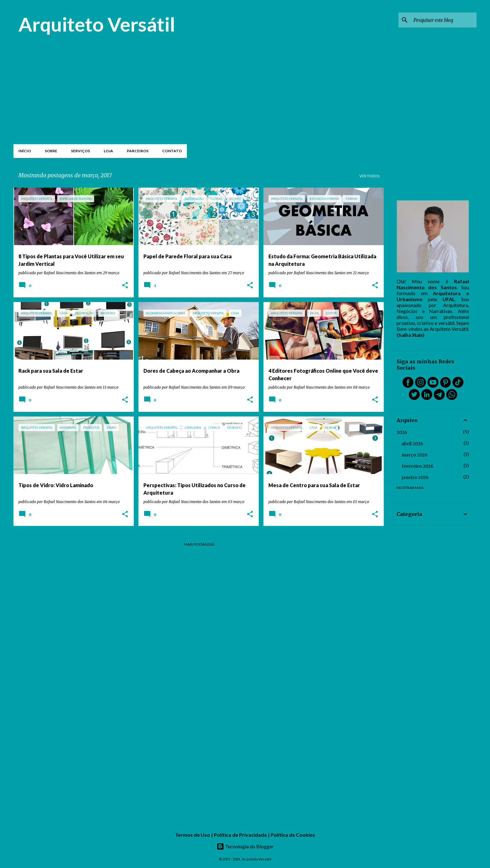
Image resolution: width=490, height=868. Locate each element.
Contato (172, 151)
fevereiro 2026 (417, 466)
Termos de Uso (192, 835)
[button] (125, 286)
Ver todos (369, 176)
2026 (402, 432)
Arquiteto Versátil (97, 24)
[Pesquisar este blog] (444, 20)
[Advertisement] (199, 94)
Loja (108, 151)
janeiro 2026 (415, 477)
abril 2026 (412, 444)
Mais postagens (199, 544)
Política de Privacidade (240, 835)
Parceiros (138, 151)
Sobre (51, 151)
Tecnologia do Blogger (245, 846)
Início (25, 151)
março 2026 (415, 455)
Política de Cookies (293, 835)
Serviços (80, 151)
